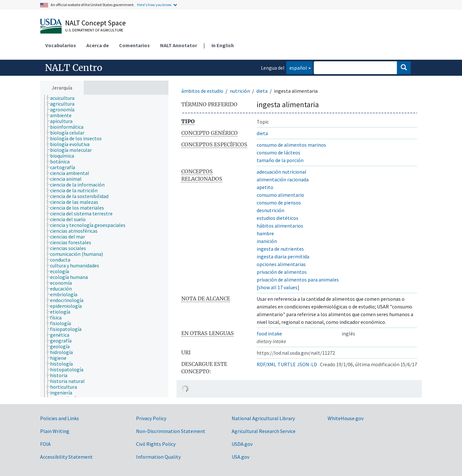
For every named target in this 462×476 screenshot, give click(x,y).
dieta (262, 91)
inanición (267, 241)
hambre (265, 233)
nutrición (240, 91)
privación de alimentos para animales (298, 280)
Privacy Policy (151, 418)
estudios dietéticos (278, 218)
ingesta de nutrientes (280, 249)
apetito (265, 187)
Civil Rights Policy (156, 444)
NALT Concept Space (95, 23)
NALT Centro (74, 68)
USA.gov (240, 457)
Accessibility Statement (66, 457)
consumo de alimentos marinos (291, 145)
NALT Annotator (179, 45)
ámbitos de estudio (202, 91)
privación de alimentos (282, 272)
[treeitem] (65, 98)
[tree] (104, 246)
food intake (269, 333)
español (297, 67)
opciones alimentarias (281, 264)
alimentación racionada (283, 179)
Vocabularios (61, 45)
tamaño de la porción (280, 160)
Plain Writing (55, 431)
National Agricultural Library (263, 418)
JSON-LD (307, 364)
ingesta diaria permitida (283, 256)
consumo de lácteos (278, 152)
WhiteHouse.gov (346, 418)
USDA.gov (242, 444)
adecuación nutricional (282, 172)
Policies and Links (60, 418)
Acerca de (98, 45)
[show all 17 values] (278, 287)
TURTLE (287, 364)
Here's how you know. (155, 5)
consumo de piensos (279, 203)
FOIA (45, 444)
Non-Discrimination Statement (171, 431)
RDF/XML (266, 364)
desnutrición (270, 210)
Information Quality (158, 457)
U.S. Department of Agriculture (94, 30)
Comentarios (134, 45)
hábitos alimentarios (280, 226)
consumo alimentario (280, 195)
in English (223, 45)
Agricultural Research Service (264, 431)
